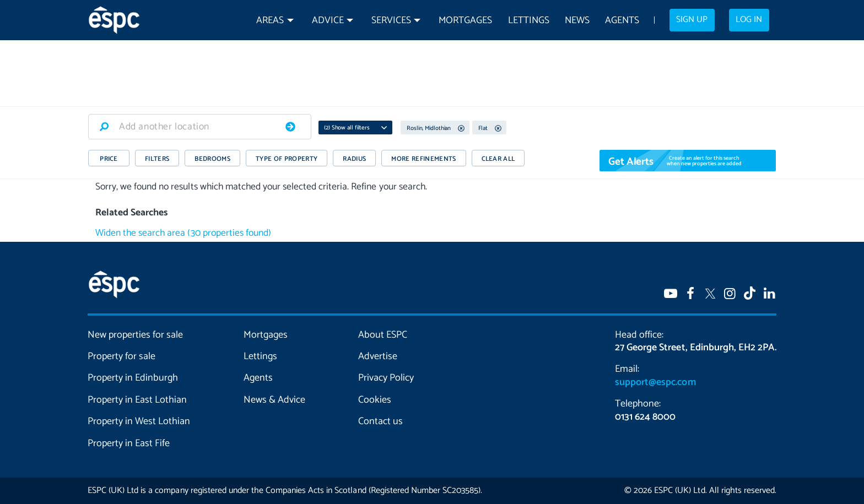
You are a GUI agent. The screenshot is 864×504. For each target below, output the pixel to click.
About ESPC (383, 335)
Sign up (692, 20)
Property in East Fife (129, 443)
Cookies (375, 400)
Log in (749, 20)
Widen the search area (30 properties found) (183, 233)
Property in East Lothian (137, 400)
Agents (622, 21)
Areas (270, 21)
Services (391, 21)
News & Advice (274, 400)
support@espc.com (655, 382)
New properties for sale (136, 335)
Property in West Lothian (139, 421)
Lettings (529, 21)
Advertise (378, 356)
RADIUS (354, 159)
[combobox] (200, 127)
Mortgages (465, 21)
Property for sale (121, 356)
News (577, 21)
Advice (328, 21)
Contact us (380, 421)
